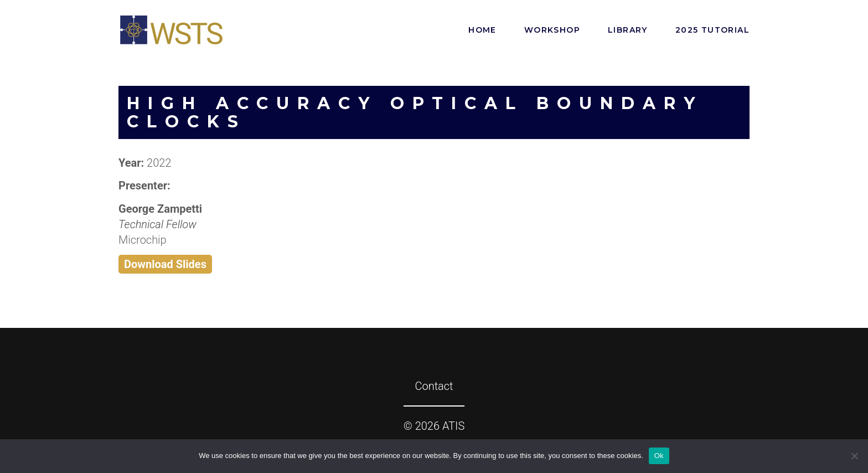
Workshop (552, 30)
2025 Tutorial (712, 30)
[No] (854, 456)
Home (482, 30)
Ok (659, 456)
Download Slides (165, 264)
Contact (434, 386)
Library (628, 30)
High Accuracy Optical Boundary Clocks (415, 112)
